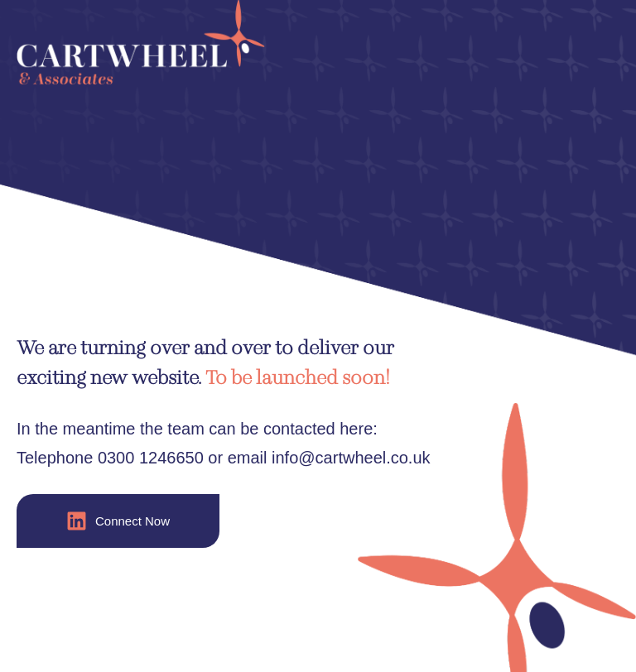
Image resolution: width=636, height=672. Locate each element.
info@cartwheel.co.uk (351, 458)
